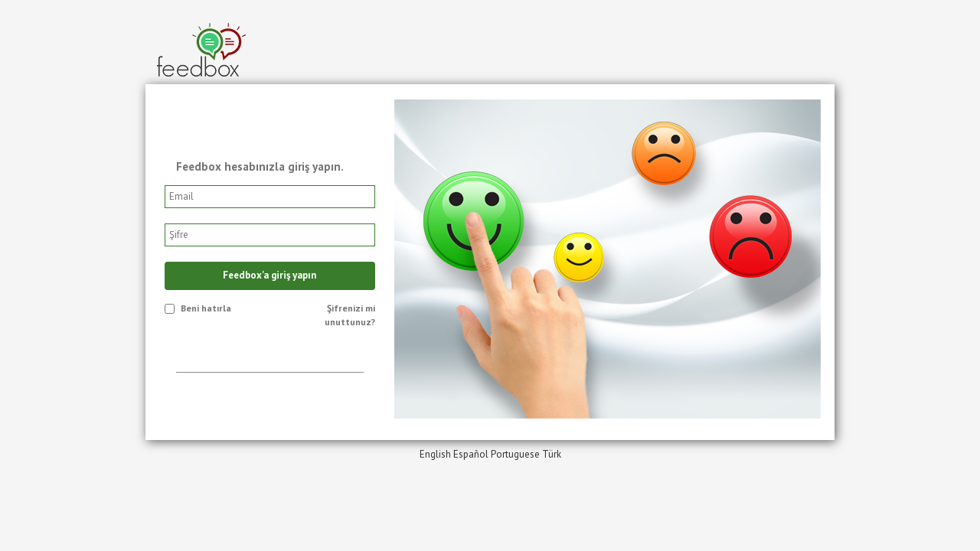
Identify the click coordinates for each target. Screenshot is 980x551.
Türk (552, 454)
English (435, 454)
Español (471, 454)
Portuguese (515, 454)
